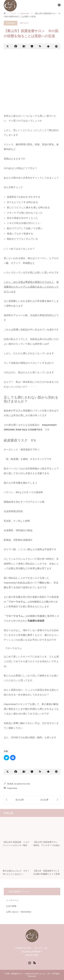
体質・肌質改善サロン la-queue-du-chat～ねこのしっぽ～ (29, 974)
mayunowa (11, 23)
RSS (34, 963)
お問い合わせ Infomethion (19, 912)
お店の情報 (11, 906)
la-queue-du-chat (22, 784)
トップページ (12, 900)
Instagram (30, 963)
